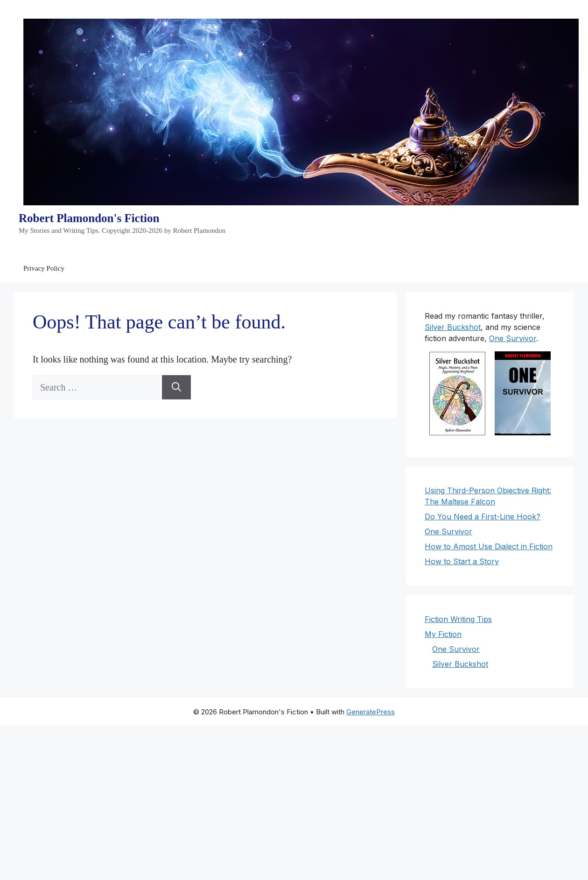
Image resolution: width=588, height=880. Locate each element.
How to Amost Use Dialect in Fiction (489, 546)
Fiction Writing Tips (458, 619)
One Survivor (513, 338)
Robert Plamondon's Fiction (89, 218)
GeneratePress (371, 712)
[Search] (176, 387)
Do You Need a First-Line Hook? (483, 517)
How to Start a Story (462, 561)
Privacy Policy (44, 268)
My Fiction (443, 634)
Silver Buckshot (453, 327)
